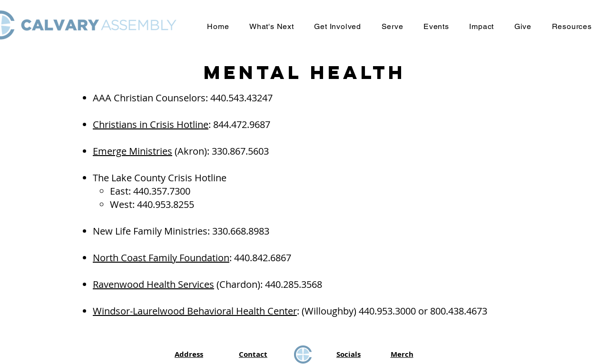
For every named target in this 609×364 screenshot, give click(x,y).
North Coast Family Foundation (161, 258)
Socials (349, 354)
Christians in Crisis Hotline (151, 124)
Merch (402, 354)
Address (189, 354)
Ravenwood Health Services (153, 284)
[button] (272, 26)
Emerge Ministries (133, 151)
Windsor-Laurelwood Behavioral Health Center (195, 311)
